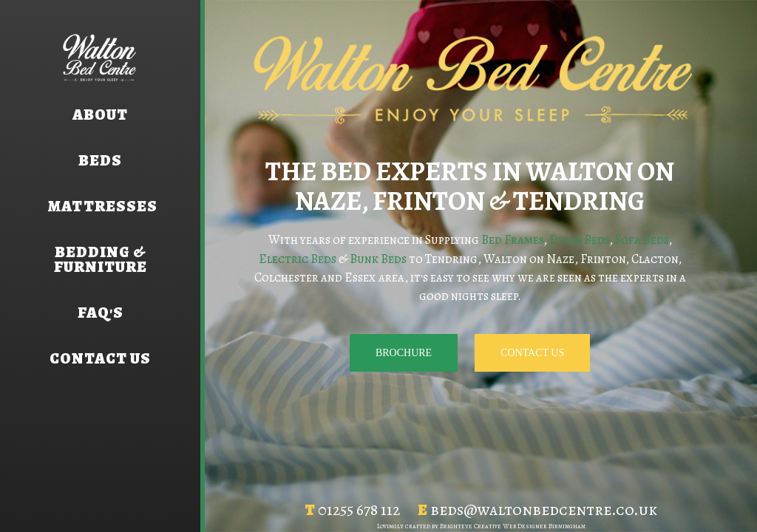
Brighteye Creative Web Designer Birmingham (513, 526)
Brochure (404, 353)
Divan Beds (579, 240)
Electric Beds (298, 259)
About (100, 115)
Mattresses (100, 206)
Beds (100, 160)
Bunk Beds (378, 259)
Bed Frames (512, 240)
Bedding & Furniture (101, 259)
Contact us (100, 358)
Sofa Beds (642, 240)
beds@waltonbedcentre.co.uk (544, 510)
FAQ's (101, 313)
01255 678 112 (359, 510)
